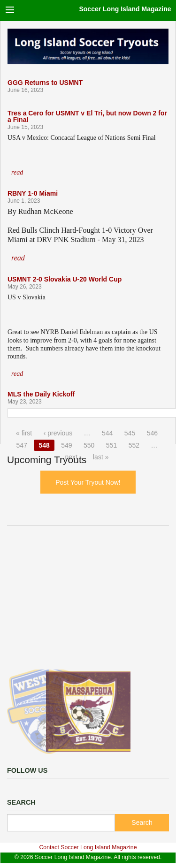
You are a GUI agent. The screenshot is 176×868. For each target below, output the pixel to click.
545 (130, 433)
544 (107, 433)
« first (24, 433)
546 (152, 433)
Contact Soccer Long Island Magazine (88, 847)
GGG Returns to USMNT (45, 83)
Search (142, 822)
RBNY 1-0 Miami (33, 193)
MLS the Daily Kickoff (41, 394)
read (17, 172)
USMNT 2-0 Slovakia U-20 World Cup (65, 279)
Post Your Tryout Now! (88, 482)
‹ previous (58, 433)
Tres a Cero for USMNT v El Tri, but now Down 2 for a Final (87, 116)
